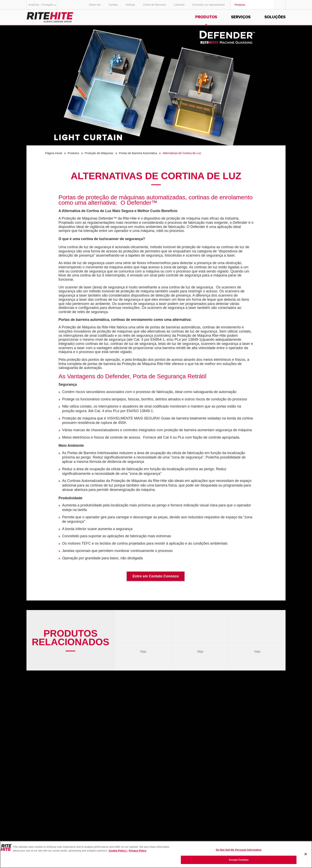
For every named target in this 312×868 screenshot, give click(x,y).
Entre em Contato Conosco (156, 576)
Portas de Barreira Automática (138, 153)
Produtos (206, 17)
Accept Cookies (239, 860)
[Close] (306, 854)
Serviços (241, 17)
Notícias (130, 5)
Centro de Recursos (154, 5)
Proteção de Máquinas (99, 153)
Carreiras (179, 5)
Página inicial (54, 153)
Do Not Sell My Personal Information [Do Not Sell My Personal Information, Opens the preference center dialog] (239, 850)
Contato (113, 5)
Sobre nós (95, 5)
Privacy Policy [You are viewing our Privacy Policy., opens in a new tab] (137, 851)
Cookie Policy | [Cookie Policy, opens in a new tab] (118, 851)
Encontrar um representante (209, 5)
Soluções (275, 17)
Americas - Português (43, 5)
